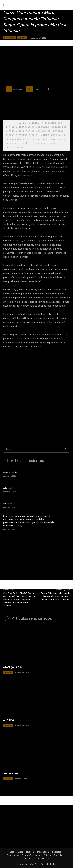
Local (12, 852)
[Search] (66, 449)
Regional (22, 38)
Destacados (10, 38)
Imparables (9, 504)
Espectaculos (44, 859)
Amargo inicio (10, 472)
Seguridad (58, 855)
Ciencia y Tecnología (31, 855)
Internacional (43, 852)
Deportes (8, 672)
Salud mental (29, 859)
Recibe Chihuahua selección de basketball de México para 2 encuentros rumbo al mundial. (55, 596)
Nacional (30, 852)
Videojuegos (13, 855)
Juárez (20, 852)
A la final (7, 488)
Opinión (47, 855)
